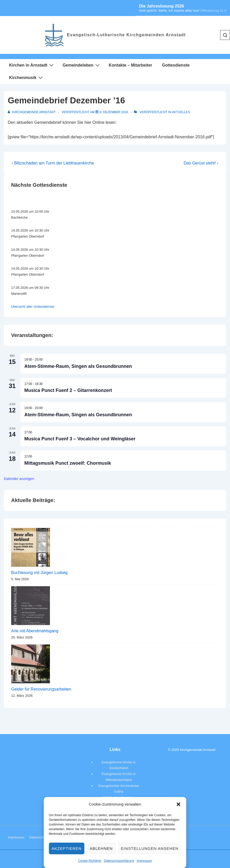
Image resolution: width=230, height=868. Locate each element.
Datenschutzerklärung (119, 861)
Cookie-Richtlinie (90, 861)
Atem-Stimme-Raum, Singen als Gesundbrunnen (78, 366)
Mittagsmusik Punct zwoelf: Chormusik (68, 463)
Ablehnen (101, 848)
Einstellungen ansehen (150, 848)
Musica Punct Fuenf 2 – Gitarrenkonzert (68, 390)
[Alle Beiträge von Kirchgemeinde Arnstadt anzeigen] (32, 112)
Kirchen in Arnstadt (32, 65)
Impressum (144, 861)
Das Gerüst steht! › (201, 163)
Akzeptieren (67, 848)
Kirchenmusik (27, 77)
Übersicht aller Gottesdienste (33, 307)
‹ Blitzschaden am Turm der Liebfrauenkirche (53, 163)
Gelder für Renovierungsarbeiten (41, 689)
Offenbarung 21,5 (213, 10)
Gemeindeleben (82, 65)
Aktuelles (181, 112)
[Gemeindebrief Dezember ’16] (114, 112)
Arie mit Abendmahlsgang (35, 631)
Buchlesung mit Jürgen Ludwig (39, 573)
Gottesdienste (176, 65)
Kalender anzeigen (19, 479)
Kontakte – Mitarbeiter (130, 65)
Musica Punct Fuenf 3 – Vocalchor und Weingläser (80, 439)
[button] (179, 804)
